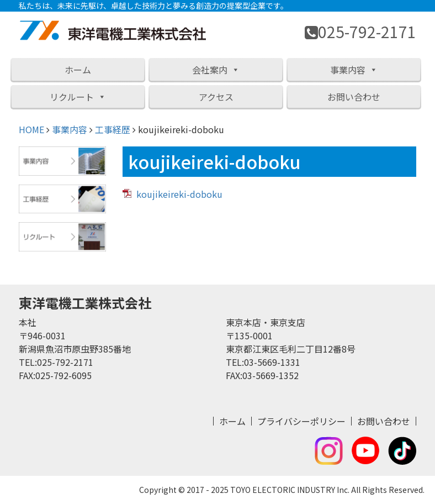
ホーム (78, 70)
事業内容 (354, 70)
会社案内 (216, 70)
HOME (31, 129)
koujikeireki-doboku (179, 194)
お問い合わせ (354, 97)
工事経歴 (113, 129)
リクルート (78, 97)
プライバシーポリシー (301, 421)
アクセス (216, 97)
